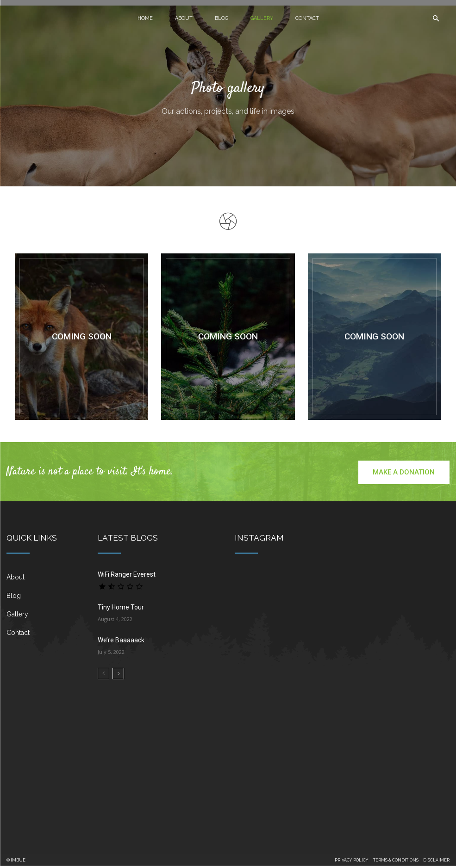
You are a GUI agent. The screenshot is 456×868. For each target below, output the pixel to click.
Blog (222, 18)
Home (145, 18)
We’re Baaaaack (121, 642)
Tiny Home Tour (121, 609)
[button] (436, 19)
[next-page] (118, 676)
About (184, 18)
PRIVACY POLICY (352, 862)
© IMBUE (16, 862)
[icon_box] (46, 583)
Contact (307, 18)
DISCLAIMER (436, 862)
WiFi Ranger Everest (127, 577)
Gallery (262, 18)
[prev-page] (103, 676)
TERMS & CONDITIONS (396, 862)
